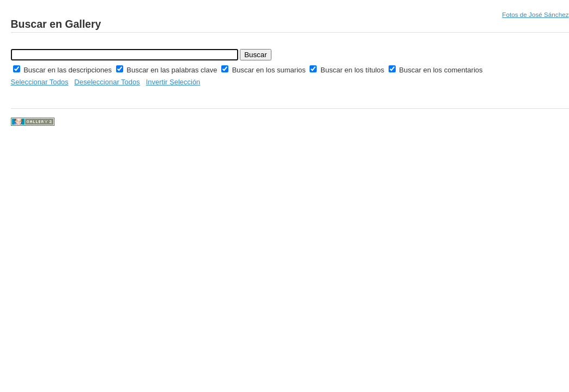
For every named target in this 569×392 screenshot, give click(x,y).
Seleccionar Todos (40, 82)
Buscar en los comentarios (441, 70)
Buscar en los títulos (353, 70)
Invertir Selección (173, 82)
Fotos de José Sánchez (535, 14)
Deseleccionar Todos (107, 82)
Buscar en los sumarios (270, 70)
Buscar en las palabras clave (173, 70)
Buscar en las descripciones (68, 70)
